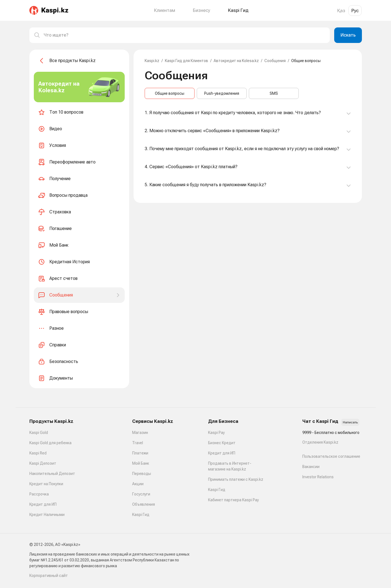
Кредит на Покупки (46, 484)
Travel (138, 443)
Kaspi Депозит (43, 463)
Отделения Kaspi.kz (320, 442)
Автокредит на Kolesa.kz (236, 61)
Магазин (140, 433)
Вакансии (311, 467)
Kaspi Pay (216, 433)
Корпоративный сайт (49, 576)
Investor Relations (318, 477)
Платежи (140, 453)
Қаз (341, 11)
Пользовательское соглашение (331, 456)
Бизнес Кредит (222, 443)
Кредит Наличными (47, 515)
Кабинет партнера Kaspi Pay (233, 500)
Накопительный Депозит (52, 474)
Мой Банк (141, 463)
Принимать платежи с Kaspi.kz (236, 479)
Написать (350, 422)
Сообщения (275, 61)
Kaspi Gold (39, 433)
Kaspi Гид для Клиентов (186, 61)
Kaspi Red (38, 453)
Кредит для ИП (43, 504)
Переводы (142, 474)
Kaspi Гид (141, 515)
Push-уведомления (222, 93)
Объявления (144, 504)
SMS (274, 93)
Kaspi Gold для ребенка (50, 443)
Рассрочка (39, 494)
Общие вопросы (170, 93)
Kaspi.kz (152, 61)
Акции (138, 484)
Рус (355, 11)
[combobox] (185, 35)
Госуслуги (141, 494)
